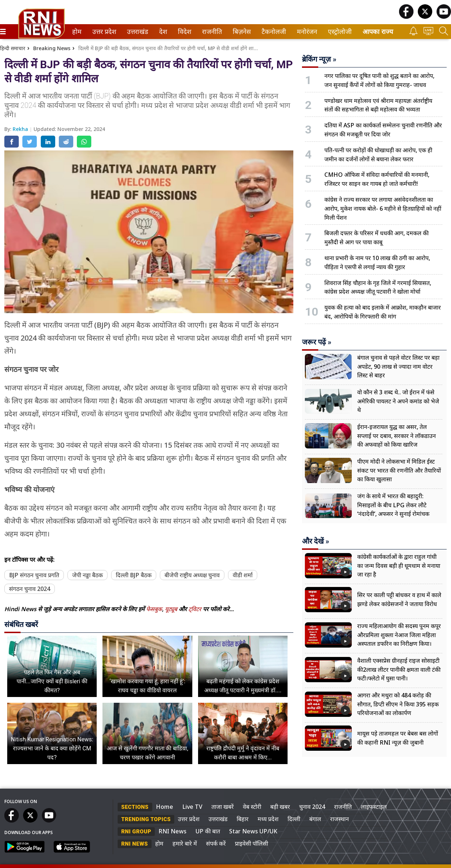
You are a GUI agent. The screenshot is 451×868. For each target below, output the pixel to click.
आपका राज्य (378, 32)
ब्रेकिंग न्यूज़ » (319, 59)
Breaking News (52, 48)
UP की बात (208, 831)
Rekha (21, 129)
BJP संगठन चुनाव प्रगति (34, 575)
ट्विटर (195, 609)
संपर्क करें (216, 843)
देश (163, 32)
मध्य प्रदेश (268, 819)
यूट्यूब (172, 609)
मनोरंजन (306, 32)
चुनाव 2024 (312, 807)
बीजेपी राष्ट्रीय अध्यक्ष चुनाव (192, 575)
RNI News (172, 831)
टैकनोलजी (272, 32)
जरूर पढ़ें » (317, 342)
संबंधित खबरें (21, 624)
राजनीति (211, 32)
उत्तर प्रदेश (103, 32)
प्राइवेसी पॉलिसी (251, 843)
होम (76, 32)
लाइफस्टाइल (374, 807)
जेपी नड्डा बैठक (87, 575)
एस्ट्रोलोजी (338, 32)
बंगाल (315, 819)
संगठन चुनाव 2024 (30, 589)
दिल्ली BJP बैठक (134, 575)
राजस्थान (340, 819)
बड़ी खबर (280, 807)
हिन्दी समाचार (13, 48)
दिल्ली (294, 819)
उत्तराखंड (136, 32)
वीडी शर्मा (243, 575)
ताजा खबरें (223, 807)
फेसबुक (154, 609)
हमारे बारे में (185, 843)
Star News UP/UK (253, 831)
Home (165, 807)
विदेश (184, 32)
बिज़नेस (241, 32)
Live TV (192, 807)
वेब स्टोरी (252, 807)
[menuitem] (77, 32)
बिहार (243, 819)
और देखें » (316, 541)
